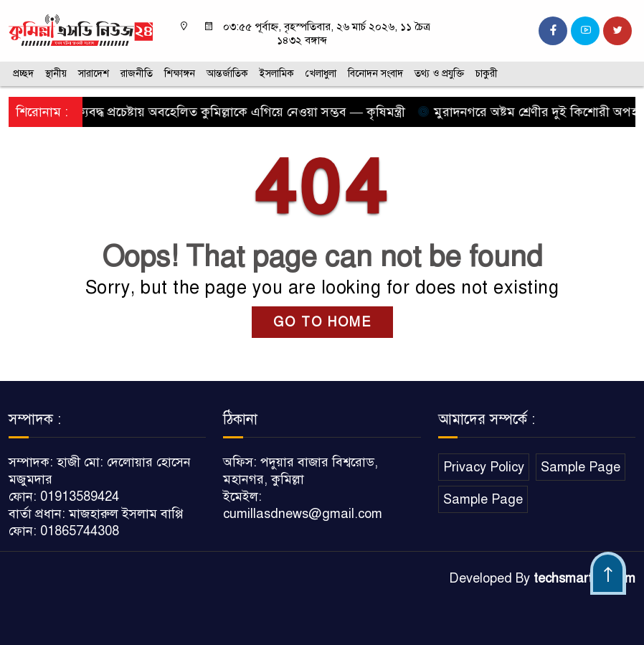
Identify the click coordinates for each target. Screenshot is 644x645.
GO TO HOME (322, 322)
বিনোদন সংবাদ (375, 74)
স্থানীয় (56, 74)
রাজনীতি (137, 74)
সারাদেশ (94, 74)
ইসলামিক (277, 74)
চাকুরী (487, 74)
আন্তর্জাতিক (227, 74)
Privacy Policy (484, 467)
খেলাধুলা (321, 74)
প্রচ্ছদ (23, 74)
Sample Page (581, 467)
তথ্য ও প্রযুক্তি (439, 74)
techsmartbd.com (584, 578)
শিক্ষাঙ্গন (180, 74)
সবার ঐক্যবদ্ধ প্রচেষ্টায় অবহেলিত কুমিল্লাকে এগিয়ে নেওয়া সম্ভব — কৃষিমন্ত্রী (218, 112)
